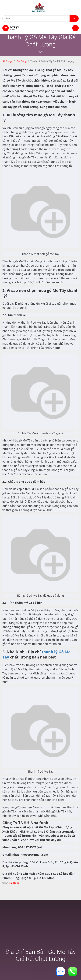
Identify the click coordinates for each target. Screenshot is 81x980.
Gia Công (22, 61)
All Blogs (7, 61)
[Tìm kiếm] (74, 19)
